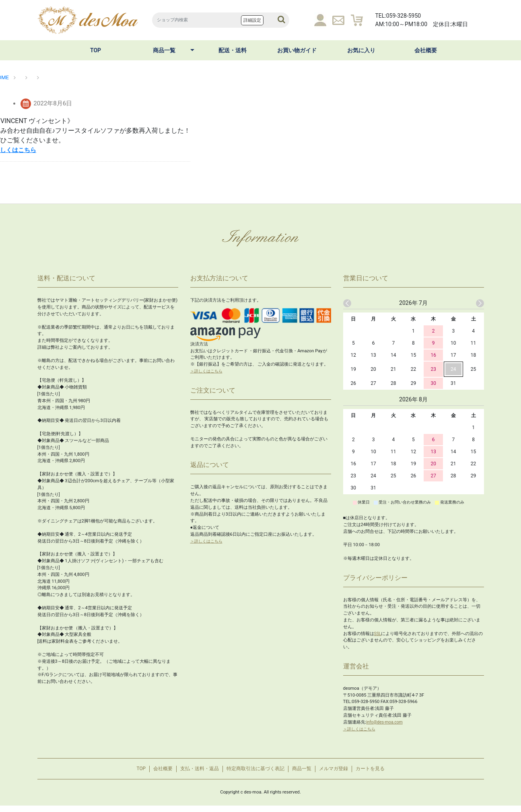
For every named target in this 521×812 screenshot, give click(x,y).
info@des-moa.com (386, 722)
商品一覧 (164, 50)
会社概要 (426, 50)
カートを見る (385, 772)
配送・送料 (233, 50)
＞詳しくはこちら (208, 371)
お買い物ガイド (297, 50)
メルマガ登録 (344, 772)
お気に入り (361, 50)
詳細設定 (252, 20)
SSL (378, 634)
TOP (96, 50)
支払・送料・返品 (192, 772)
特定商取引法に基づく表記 (255, 772)
